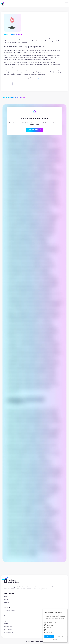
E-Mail (5, 596)
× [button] (66, 610)
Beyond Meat (41, 78)
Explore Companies (10, 610)
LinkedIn (6, 599)
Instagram (7, 602)
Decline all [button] (60, 636)
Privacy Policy (8, 626)
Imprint (6, 624)
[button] (55, 640)
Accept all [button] (49, 636)
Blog (5, 616)
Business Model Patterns (11, 613)
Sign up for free (34, 130)
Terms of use (8, 629)
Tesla (51, 78)
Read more (50, 620)
